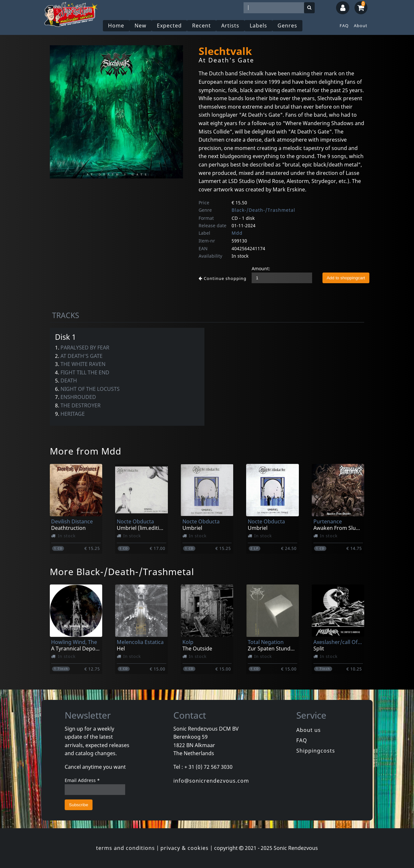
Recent (202, 26)
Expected (169, 26)
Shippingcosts (316, 751)
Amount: (261, 268)
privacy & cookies (185, 848)
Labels (258, 26)
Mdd (237, 233)
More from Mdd (86, 451)
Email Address (82, 780)
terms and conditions (125, 848)
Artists (230, 26)
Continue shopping (223, 278)
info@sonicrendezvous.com (211, 781)
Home (116, 26)
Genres (287, 26)
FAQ (344, 26)
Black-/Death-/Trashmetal (263, 210)
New (141, 26)
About (361, 26)
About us (309, 730)
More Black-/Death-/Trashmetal (122, 572)
